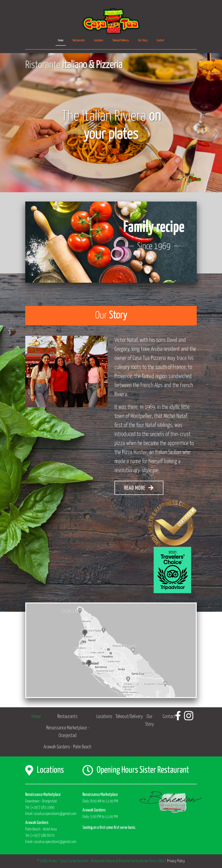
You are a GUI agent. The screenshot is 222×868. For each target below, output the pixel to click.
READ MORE (139, 488)
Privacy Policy (176, 861)
